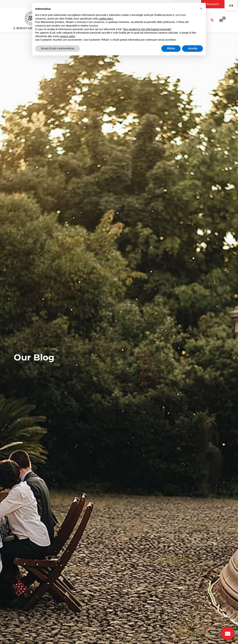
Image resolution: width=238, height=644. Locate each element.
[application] (68, 20)
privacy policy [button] (68, 622)
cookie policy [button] (106, 604)
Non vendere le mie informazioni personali (147, 615)
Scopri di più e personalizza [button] (58, 634)
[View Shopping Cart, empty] (221, 20)
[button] (213, 4)
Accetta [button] (193, 634)
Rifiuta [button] (171, 634)
